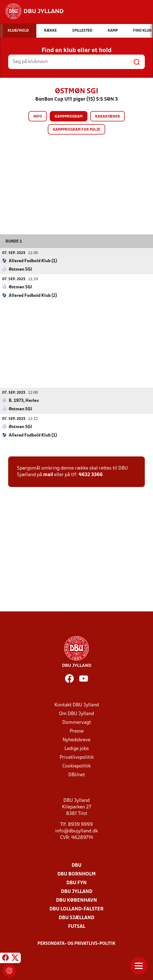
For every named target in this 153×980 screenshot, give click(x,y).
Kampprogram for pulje (76, 130)
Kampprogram (69, 117)
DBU (76, 866)
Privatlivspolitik (77, 758)
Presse (77, 731)
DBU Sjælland (76, 918)
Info (38, 117)
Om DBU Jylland (76, 714)
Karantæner (108, 117)
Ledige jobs (77, 749)
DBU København (76, 900)
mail (48, 475)
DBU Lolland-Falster (76, 909)
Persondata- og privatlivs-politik (76, 944)
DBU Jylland (77, 892)
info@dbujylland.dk (76, 831)
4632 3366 (91, 475)
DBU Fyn (76, 883)
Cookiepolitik (76, 766)
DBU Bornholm (76, 874)
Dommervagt (77, 723)
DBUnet (77, 775)
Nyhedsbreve (76, 740)
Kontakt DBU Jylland (77, 705)
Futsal (77, 927)
